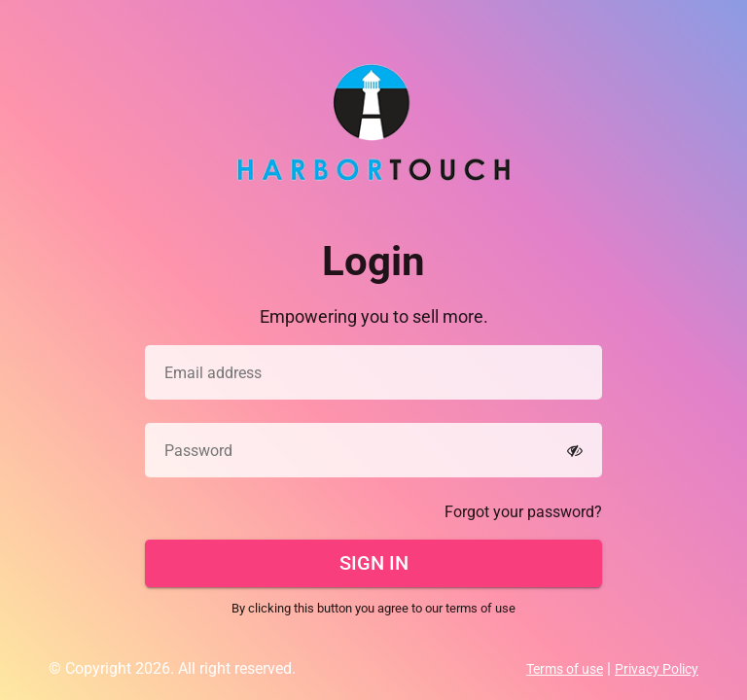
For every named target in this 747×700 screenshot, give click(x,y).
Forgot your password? (523, 512)
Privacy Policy (657, 669)
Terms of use (565, 669)
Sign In (374, 563)
